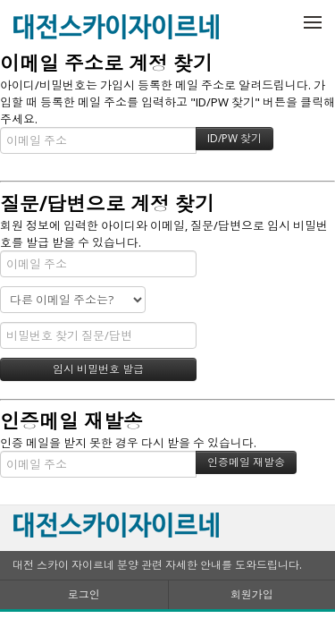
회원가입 (252, 594)
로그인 (84, 594)
